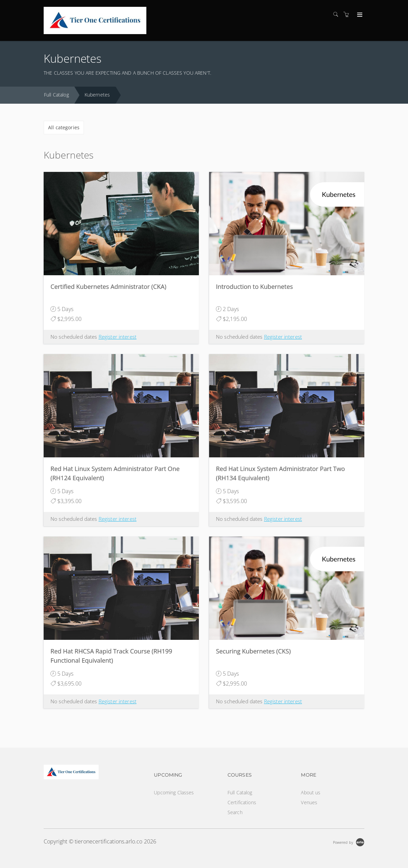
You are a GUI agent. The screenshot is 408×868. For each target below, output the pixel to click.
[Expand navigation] (359, 15)
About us (311, 792)
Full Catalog (56, 95)
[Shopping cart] (348, 14)
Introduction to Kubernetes (254, 286)
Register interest (118, 337)
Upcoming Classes (174, 792)
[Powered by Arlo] (349, 842)
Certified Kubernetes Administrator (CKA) (108, 286)
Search (235, 812)
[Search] (337, 14)
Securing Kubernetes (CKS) (253, 651)
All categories (64, 127)
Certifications (242, 802)
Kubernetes (97, 95)
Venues (309, 802)
